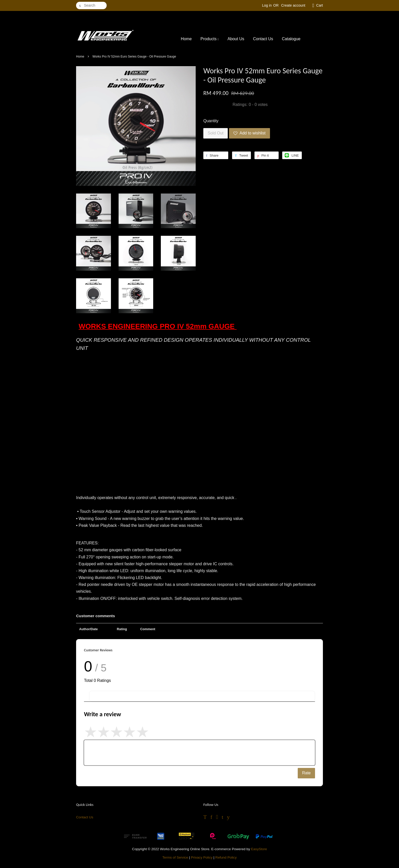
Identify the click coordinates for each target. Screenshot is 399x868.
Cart (320, 5)
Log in (267, 5)
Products (210, 39)
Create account (293, 5)
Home (186, 39)
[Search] (91, 5)
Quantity (211, 121)
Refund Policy (226, 857)
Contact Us (263, 39)
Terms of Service (175, 857)
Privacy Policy (202, 857)
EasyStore (259, 849)
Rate (306, 773)
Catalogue (291, 39)
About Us (236, 39)
